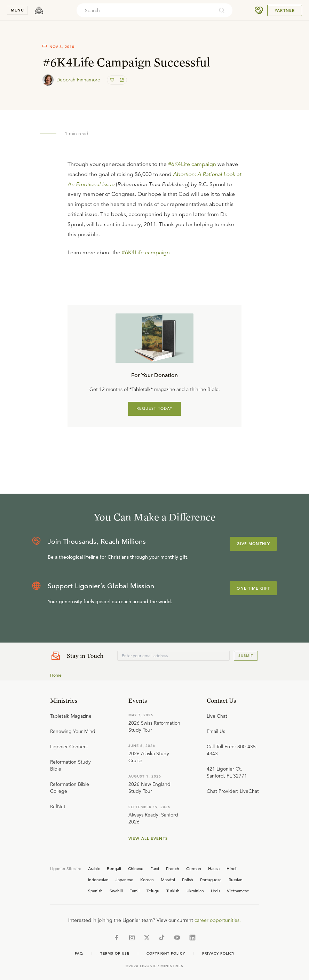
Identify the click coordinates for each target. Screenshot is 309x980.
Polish (188, 879)
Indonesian (98, 879)
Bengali (114, 868)
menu (17, 10)
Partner (285, 10)
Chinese (136, 868)
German (194, 868)
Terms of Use (115, 953)
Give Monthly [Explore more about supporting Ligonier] (253, 544)
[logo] (39, 10)
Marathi (168, 879)
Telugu (153, 891)
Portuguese (211, 879)
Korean (147, 879)
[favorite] (113, 80)
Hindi (232, 868)
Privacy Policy (218, 953)
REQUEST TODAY (155, 408)
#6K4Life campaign (192, 164)
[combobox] (145, 10)
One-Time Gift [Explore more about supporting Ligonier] (253, 588)
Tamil (135, 891)
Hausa (214, 868)
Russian (236, 879)
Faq (79, 953)
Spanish (95, 891)
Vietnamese (238, 891)
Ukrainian (195, 891)
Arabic (94, 868)
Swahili (116, 891)
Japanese (124, 879)
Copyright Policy (166, 953)
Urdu (215, 891)
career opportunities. (218, 920)
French (173, 868)
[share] (121, 80)
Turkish (173, 891)
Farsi (155, 868)
